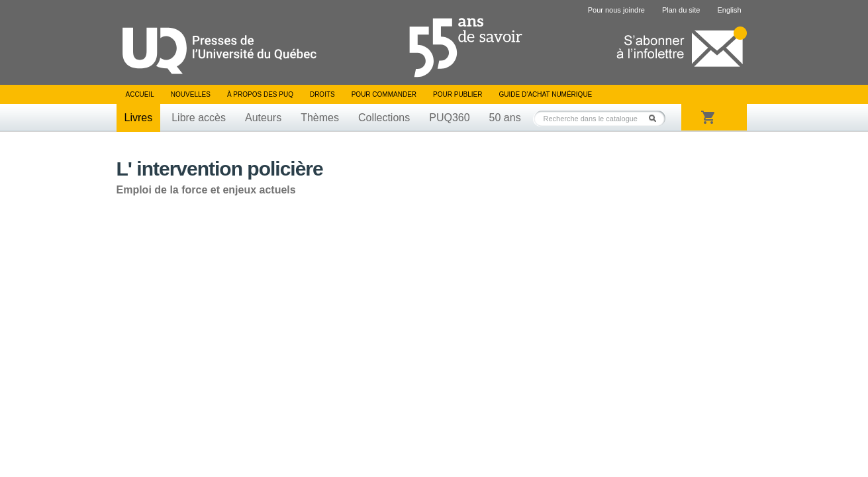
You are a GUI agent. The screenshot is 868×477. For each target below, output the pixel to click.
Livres (139, 118)
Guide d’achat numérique (546, 94)
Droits (322, 94)
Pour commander (384, 94)
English (729, 10)
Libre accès (199, 118)
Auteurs (263, 118)
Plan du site (681, 10)
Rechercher (656, 118)
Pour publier (458, 94)
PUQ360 (449, 118)
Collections (384, 118)
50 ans (505, 118)
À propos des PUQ (260, 94)
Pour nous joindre (616, 10)
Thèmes (320, 118)
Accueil (140, 94)
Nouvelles (191, 94)
